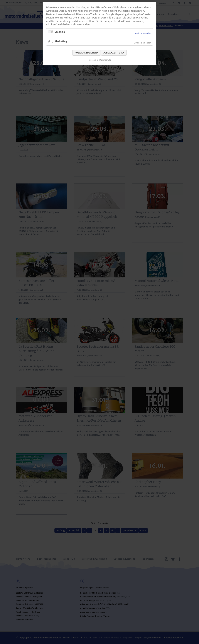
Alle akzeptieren (114, 53)
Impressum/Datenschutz (99, 60)
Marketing (61, 41)
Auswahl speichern (87, 53)
